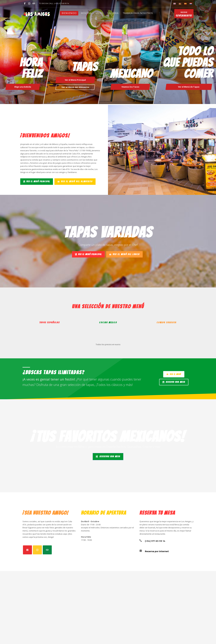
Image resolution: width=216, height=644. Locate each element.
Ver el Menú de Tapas (189, 87)
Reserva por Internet (157, 551)
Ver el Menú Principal (75, 80)
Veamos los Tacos (130, 87)
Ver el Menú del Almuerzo (75, 87)
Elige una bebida (23, 87)
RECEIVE (184, 15)
